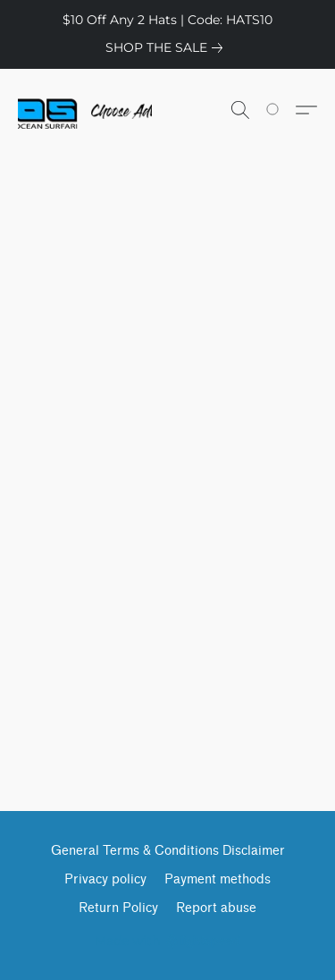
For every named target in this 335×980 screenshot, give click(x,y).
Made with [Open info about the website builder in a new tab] (167, 941)
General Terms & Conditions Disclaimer (168, 851)
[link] (167, 47)
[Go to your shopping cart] (282, 110)
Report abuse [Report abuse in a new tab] (216, 908)
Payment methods (218, 879)
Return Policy (118, 908)
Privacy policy (105, 879)
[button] (85, 110)
